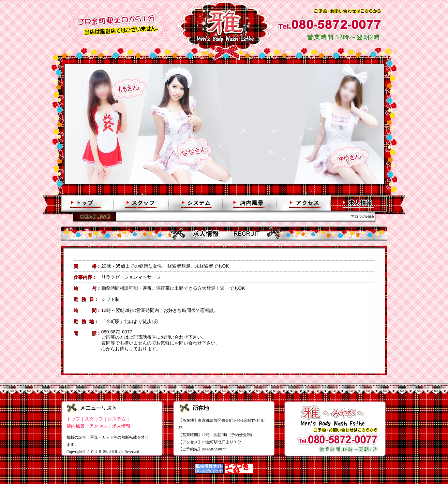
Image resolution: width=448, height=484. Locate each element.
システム (117, 419)
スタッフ (94, 419)
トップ (73, 419)
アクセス (98, 426)
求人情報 (121, 426)
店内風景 (76, 426)
